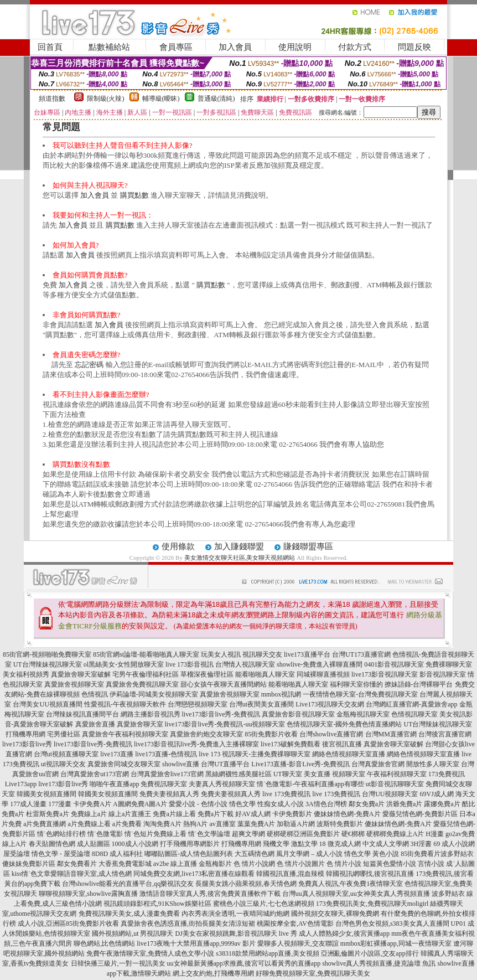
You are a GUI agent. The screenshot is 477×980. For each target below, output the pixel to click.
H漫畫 (435, 834)
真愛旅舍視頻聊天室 (74, 684)
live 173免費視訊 (286, 794)
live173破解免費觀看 (291, 744)
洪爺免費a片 (404, 804)
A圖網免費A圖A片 (140, 804)
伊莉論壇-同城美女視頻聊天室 (154, 694)
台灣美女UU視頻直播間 (47, 704)
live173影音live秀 (27, 744)
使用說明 (295, 47)
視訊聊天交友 (262, 654)
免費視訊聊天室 (164, 784)
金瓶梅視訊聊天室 (363, 714)
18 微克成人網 (340, 844)
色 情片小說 (344, 864)
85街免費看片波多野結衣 (437, 854)
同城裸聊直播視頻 (323, 674)
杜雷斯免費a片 (47, 814)
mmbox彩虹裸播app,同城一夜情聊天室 (396, 943)
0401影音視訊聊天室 (394, 664)
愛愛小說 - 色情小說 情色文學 (212, 804)
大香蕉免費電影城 (125, 864)
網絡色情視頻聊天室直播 (349, 754)
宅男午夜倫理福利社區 (146, 674)
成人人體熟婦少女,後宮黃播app (344, 933)
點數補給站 (109, 47)
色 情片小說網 (254, 864)
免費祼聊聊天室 (449, 664)
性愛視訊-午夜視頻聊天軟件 (125, 704)
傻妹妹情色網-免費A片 (347, 814)
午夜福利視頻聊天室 (397, 774)
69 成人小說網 (454, 844)
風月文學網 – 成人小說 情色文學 (323, 854)
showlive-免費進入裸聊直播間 (320, 664)
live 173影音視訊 (190, 664)
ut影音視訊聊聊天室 (395, 784)
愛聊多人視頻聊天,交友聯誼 (298, 943)
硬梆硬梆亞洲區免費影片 (303, 834)
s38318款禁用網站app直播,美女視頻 (268, 953)
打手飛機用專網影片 (190, 844)
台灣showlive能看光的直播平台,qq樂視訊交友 (128, 884)
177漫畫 (60, 804)
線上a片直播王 (130, 814)
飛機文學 (276, 844)
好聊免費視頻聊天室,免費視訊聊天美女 (313, 973)
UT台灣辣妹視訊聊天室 (48, 664)
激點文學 (304, 844)
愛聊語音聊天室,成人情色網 (91, 874)
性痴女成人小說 (281, 804)
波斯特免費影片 (340, 824)
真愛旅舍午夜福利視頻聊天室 (125, 734)
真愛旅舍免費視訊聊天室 (142, 684)
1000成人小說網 (135, 844)
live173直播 (117, 754)
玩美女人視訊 (221, 654)
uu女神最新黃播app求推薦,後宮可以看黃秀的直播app (244, 963)
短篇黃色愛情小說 (390, 864)
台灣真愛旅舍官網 (378, 764)
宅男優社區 (64, 734)
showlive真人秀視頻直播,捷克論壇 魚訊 (379, 963)
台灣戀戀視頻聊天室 (198, 704)
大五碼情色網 (255, 854)
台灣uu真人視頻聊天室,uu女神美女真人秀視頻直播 (356, 894)
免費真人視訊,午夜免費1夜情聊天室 (351, 884)
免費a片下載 (216, 814)
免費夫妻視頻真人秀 (169, 794)
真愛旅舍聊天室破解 (81, 674)
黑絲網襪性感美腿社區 (239, 774)
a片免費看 (127, 824)
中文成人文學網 (386, 844)
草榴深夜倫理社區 (207, 674)
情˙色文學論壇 (209, 834)
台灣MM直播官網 (391, 734)
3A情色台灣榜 (326, 804)
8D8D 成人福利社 (117, 854)
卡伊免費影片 (292, 814)
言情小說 (431, 864)
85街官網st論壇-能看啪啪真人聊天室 (146, 654)
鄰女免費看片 (77, 864)
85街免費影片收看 (271, 734)
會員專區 (176, 47)
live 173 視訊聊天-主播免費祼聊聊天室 (255, 754)
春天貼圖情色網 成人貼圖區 (69, 844)
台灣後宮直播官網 (445, 734)
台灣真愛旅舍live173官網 (167, 774)
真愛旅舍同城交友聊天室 (124, 764)
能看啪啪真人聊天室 (265, 674)
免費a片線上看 (174, 814)
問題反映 (414, 47)
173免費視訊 (447, 774)
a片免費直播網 (45, 824)
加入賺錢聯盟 (239, 546)
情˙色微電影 (105, 834)
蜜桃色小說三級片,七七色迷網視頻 (264, 904)
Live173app (21, 784)
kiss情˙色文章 (31, 874)
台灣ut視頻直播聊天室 (66, 754)
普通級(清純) (216, 99)
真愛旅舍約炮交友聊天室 (206, 734)
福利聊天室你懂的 (356, 684)
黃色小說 (386, 854)
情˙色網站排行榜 (61, 834)
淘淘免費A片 (162, 824)
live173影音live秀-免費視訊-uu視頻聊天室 (225, 724)
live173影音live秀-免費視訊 (221, 714)
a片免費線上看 (89, 824)
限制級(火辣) (106, 99)
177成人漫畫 (28, 804)
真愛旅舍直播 (95, 724)
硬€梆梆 (353, 834)
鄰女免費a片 (367, 804)
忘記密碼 (89, 365)
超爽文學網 (248, 834)
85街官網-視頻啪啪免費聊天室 (47, 654)
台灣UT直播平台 (225, 764)
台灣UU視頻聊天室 (390, 794)
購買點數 (134, 195)
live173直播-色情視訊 (166, 754)
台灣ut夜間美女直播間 (261, 704)
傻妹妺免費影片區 (29, 864)
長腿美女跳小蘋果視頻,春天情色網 (246, 884)
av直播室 (222, 824)
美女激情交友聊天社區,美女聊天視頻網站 (240, 558)
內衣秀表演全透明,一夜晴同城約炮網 (235, 914)
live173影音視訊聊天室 (385, 674)
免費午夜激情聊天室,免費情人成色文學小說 (150, 953)
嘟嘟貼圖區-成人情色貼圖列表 (189, 854)
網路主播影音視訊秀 (151, 714)
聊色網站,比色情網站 (104, 943)
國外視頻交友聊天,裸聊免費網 (335, 914)
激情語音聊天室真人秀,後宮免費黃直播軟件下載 (210, 894)
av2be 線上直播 (175, 864)
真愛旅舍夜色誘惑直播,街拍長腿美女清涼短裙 (188, 924)
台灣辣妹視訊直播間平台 (82, 714)
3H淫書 (421, 844)
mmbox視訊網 (281, 694)
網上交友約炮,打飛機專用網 (213, 973)
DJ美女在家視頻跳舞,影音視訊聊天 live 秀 (236, 933)
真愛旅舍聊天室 (140, 724)
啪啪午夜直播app (114, 784)
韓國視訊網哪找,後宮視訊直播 (370, 874)
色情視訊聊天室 (414, 714)
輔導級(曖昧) (161, 99)
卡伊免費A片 (92, 804)
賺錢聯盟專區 (308, 546)
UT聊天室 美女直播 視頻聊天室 (319, 774)
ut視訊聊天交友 (63, 764)
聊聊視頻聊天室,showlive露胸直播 (88, 894)
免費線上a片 (89, 814)
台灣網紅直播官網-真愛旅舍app (411, 704)
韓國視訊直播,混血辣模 (290, 874)
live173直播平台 (307, 654)
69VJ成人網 (437, 794)
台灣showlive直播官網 (331, 734)
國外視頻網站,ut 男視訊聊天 (133, 933)
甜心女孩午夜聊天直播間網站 (224, 684)
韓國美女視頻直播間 (46, 794)
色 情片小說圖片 (301, 864)
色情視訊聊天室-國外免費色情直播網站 (344, 724)
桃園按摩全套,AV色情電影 (295, 924)
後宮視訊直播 (342, 744)
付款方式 (355, 47)
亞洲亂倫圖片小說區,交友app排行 (370, 953)
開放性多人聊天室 (433, 764)
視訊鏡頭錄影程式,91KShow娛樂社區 (157, 904)
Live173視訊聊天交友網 (330, 704)
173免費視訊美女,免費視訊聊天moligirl (372, 904)
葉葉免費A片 (256, 824)
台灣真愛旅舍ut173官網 (94, 774)
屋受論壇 (17, 854)
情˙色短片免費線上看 (155, 834)
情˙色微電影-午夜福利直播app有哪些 (310, 784)
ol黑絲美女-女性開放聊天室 (124, 664)
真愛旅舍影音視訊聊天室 (298, 714)
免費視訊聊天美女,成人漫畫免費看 (129, 914)
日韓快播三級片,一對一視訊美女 (118, 963)
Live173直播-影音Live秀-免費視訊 (300, 764)
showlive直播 (181, 764)
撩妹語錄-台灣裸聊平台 (419, 684)
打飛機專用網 (25, 734)
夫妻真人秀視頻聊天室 (222, 784)
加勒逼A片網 (296, 824)
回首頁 (50, 47)
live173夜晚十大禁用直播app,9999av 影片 (196, 943)
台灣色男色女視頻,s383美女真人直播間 (392, 924)
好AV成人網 (253, 814)
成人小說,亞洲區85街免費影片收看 (68, 924)
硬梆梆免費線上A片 (395, 834)
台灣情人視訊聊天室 (245, 664)
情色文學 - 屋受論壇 (61, 854)
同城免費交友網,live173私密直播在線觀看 (194, 874)
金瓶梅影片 (215, 864)
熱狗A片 (196, 824)
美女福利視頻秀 (26, 674)
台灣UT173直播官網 (361, 654)
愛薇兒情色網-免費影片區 (420, 814)
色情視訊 (95, 694)
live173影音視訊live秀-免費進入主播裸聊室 (196, 744)
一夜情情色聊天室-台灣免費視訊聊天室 (360, 694)
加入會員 (235, 47)
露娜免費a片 (442, 804)
